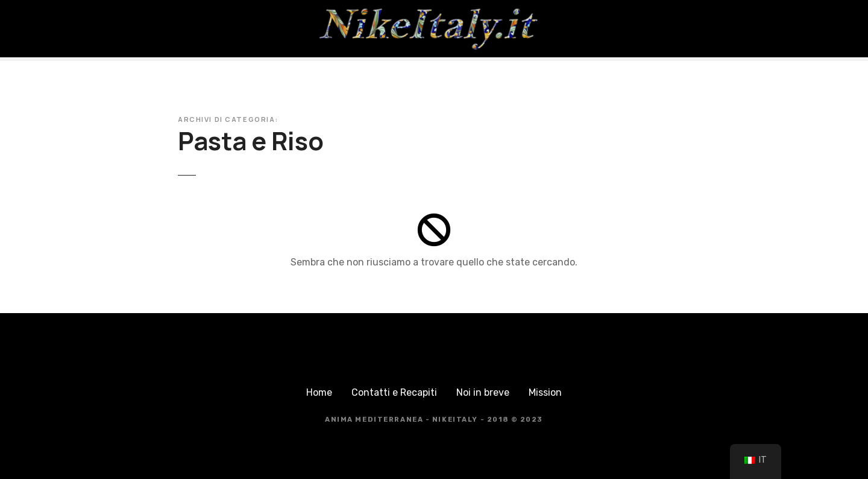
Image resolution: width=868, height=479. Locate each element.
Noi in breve (483, 392)
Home (319, 392)
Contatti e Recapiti (394, 392)
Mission (545, 392)
